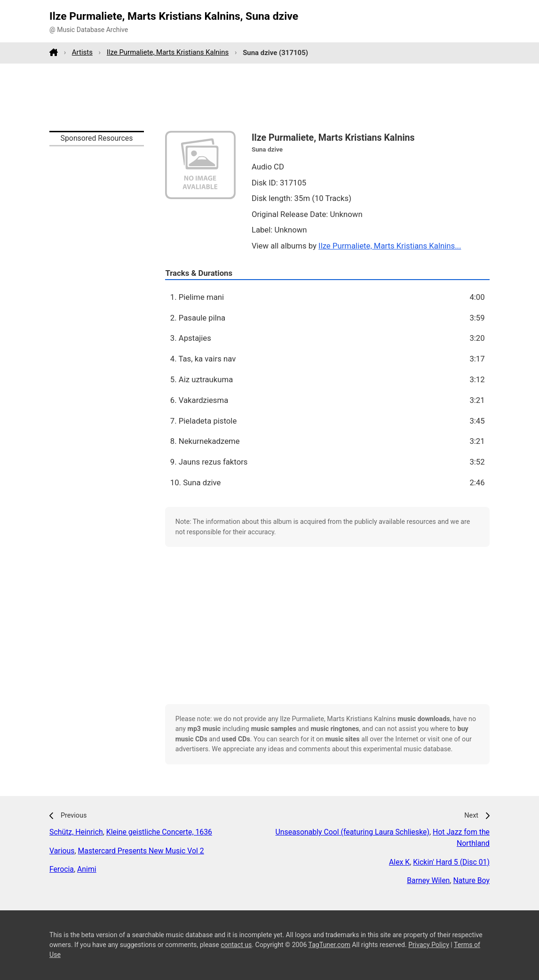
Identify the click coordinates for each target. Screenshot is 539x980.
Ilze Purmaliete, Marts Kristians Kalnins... (390, 246)
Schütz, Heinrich (76, 832)
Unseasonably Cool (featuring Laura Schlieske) (353, 832)
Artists (82, 52)
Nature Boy (471, 880)
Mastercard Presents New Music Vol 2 (141, 851)
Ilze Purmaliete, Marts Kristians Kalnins (168, 52)
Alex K (399, 862)
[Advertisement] (269, 97)
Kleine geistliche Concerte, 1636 (159, 832)
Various (62, 851)
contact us (236, 945)
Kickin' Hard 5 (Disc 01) (451, 862)
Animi (87, 869)
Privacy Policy (429, 945)
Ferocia (62, 869)
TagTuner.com (329, 945)
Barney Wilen (428, 880)
